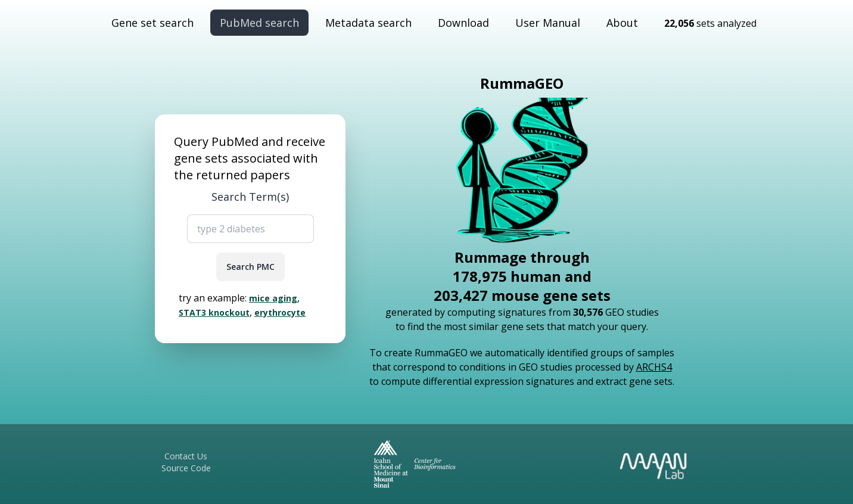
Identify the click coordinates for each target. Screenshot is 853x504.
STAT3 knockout (214, 312)
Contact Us (186, 456)
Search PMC (250, 267)
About (622, 23)
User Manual (548, 23)
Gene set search (152, 23)
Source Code (186, 468)
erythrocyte (280, 312)
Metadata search (368, 23)
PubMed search (259, 23)
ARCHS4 (654, 367)
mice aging (273, 298)
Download (463, 23)
